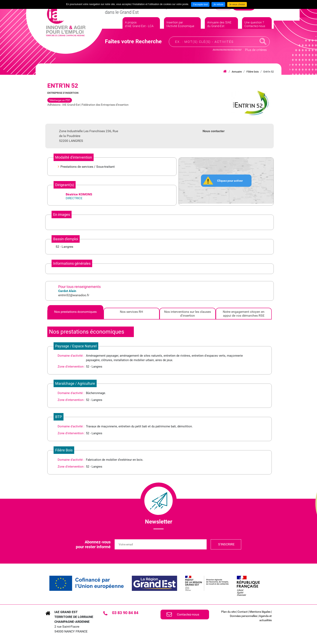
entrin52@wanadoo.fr (74, 295)
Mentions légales (260, 612)
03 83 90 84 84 (125, 613)
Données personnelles (244, 616)
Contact (243, 612)
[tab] (75, 314)
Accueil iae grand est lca (225, 72)
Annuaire (237, 72)
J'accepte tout (200, 4)
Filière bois (253, 72)
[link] (87, 583)
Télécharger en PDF (60, 100)
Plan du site (228, 612)
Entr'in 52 (269, 72)
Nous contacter (214, 131)
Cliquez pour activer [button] (230, 180)
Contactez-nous (188, 614)
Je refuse (218, 4)
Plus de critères (256, 54)
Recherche (263, 45)
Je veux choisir (237, 4)
